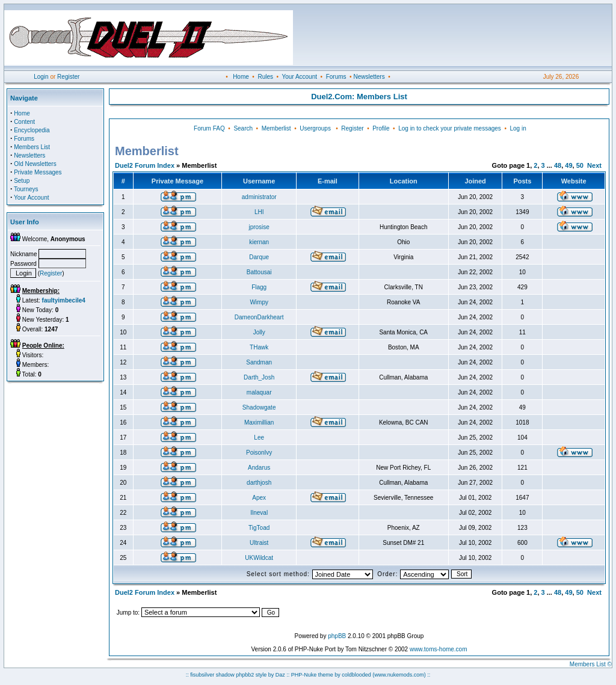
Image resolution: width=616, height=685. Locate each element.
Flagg (259, 287)
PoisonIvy (259, 453)
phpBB (337, 636)
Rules (265, 77)
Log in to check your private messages (450, 128)
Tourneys (26, 189)
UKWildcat (259, 558)
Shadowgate (259, 407)
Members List (32, 147)
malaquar (259, 392)
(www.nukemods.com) (399, 675)
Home (241, 77)
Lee (259, 438)
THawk (259, 347)
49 (568, 165)
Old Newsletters (35, 164)
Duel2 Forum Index (145, 165)
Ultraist (259, 543)
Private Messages (38, 172)
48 (558, 165)
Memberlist (276, 128)
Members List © (591, 664)
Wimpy (259, 302)
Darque (259, 257)
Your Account (299, 77)
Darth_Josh (259, 377)
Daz (280, 675)
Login (41, 77)
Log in (518, 128)
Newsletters (369, 77)
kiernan (259, 242)
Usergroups (315, 128)
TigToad (259, 528)
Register (68, 77)
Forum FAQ (209, 128)
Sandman (259, 362)
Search (243, 128)
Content (24, 122)
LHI (259, 212)
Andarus (259, 468)
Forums (336, 77)
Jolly (259, 332)
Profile (381, 128)
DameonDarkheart (259, 317)
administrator (259, 197)
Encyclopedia (32, 130)
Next (594, 165)
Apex (259, 498)
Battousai (259, 272)
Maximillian (259, 422)
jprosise (259, 227)
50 (580, 165)
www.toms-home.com (439, 649)
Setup (22, 181)
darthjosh (259, 483)
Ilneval (259, 513)
